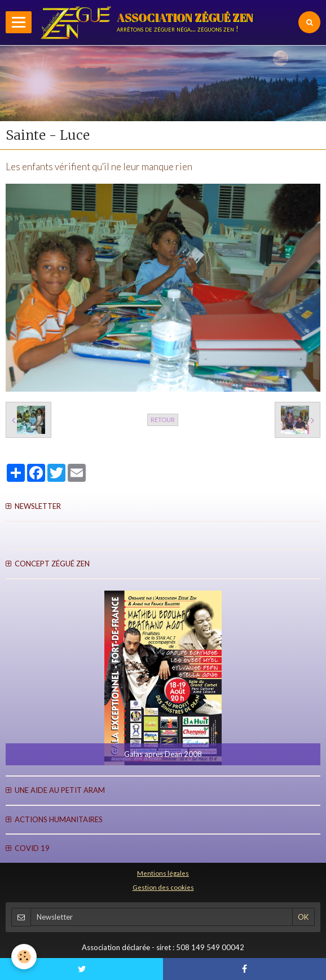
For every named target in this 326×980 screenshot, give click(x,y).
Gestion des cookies (163, 887)
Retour (163, 420)
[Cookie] (24, 957)
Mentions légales (163, 873)
